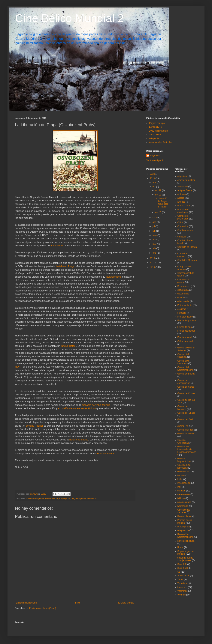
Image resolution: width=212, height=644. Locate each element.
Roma (180, 547)
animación (183, 186)
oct (154, 186)
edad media (183, 301)
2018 (153, 258)
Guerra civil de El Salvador (186, 349)
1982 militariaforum (159, 131)
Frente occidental (186, 331)
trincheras (182, 587)
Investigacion (184, 483)
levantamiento (114, 277)
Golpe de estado (186, 341)
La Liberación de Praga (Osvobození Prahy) (161, 203)
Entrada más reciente (27, 603)
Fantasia (182, 313)
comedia (182, 237)
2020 (153, 174)
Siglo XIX (182, 564)
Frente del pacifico (187, 321)
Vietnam (182, 595)
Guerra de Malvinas (183, 408)
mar (155, 244)
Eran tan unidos (106, 453)
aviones (181, 202)
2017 (153, 263)
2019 (153, 178)
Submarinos (183, 576)
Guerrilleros (183, 472)
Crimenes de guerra (35, 498)
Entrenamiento (185, 305)
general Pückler (35, 426)
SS (96, 498)
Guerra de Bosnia (186, 374)
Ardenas (182, 194)
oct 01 (159, 212)
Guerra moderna (186, 434)
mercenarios (184, 494)
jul (154, 226)
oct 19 (159, 190)
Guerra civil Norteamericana (185, 369)
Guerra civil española (183, 356)
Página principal (157, 123)
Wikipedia (154, 139)
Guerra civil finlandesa (183, 362)
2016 (153, 267)
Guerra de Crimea (186, 393)
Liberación (57, 245)
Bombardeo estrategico (183, 211)
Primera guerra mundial (185, 521)
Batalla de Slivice (79, 440)
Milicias (181, 498)
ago (155, 222)
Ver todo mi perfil (155, 160)
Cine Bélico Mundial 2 (69, 18)
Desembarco (184, 286)
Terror (180, 580)
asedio (181, 198)
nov (155, 182)
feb (154, 248)
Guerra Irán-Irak (185, 430)
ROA (18, 367)
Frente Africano (185, 317)
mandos (182, 491)
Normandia (183, 506)
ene (155, 253)
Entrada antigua (126, 603)
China (180, 222)
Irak (179, 487)
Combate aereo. (186, 230)
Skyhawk (155, 156)
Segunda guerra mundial (83, 498)
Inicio (78, 603)
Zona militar (155, 135)
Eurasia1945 (155, 127)
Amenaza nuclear (186, 180)
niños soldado (184, 502)
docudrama (183, 290)
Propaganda (65, 498)
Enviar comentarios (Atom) (43, 608)
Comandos (183, 226)
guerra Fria (183, 426)
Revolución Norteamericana (185, 536)
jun (154, 231)
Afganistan (183, 176)
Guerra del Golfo (186, 419)
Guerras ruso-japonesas (184, 466)
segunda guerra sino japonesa (185, 559)
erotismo (182, 309)
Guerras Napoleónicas (184, 460)
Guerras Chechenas (183, 441)
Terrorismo (183, 583)
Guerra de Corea (186, 387)
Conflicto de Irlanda (187, 247)
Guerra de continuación (184, 382)
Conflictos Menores (187, 260)
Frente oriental (52, 498)
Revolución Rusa (186, 541)
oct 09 (159, 195)
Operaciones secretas (184, 511)
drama (181, 298)
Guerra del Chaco (186, 413)
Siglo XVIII (183, 568)
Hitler (180, 479)
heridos (181, 476)
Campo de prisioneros (183, 217)
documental (183, 294)
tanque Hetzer (68, 346)
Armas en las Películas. (161, 142)
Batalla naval (184, 206)
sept (155, 218)
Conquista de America (184, 268)
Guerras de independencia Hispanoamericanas (187, 451)
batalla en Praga (65, 266)
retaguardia (183, 530)
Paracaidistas (184, 516)
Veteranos (183, 591)
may (155, 235)
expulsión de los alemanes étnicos (77, 408)
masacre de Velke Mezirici (96, 405)
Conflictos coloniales (182, 255)
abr (154, 240)
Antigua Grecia (185, 190)
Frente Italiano (185, 327)
